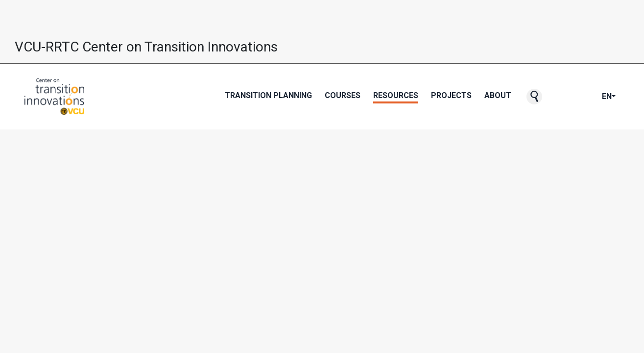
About (498, 95)
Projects (451, 95)
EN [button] (607, 96)
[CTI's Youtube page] (578, 97)
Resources (396, 95)
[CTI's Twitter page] (571, 97)
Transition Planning (268, 95)
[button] (534, 97)
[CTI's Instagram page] (586, 97)
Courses (343, 95)
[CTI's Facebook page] (563, 97)
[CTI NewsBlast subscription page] (555, 97)
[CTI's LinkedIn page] (594, 97)
